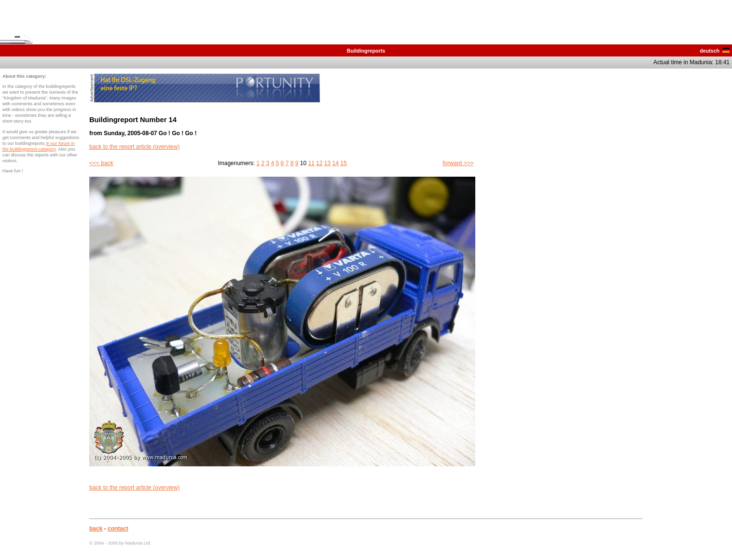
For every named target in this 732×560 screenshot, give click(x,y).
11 (311, 163)
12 (319, 163)
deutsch (715, 51)
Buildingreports (366, 51)
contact (118, 529)
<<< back (101, 163)
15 (343, 163)
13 (327, 163)
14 (336, 163)
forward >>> (458, 163)
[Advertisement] (691, 218)
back (96, 529)
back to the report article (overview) (134, 147)
